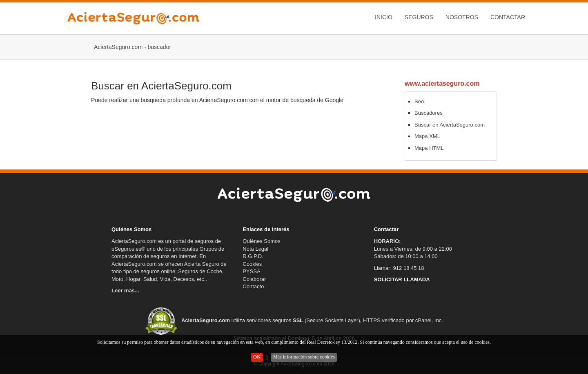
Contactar (508, 17)
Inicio (384, 17)
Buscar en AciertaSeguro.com (450, 125)
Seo (419, 101)
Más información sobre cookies (304, 357)
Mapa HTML (429, 148)
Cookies (252, 264)
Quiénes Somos (262, 241)
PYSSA (251, 271)
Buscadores (429, 113)
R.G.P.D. (253, 256)
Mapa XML (427, 136)
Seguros (419, 17)
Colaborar (254, 279)
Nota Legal (255, 249)
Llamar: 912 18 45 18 (399, 268)
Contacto (253, 286)
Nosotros (462, 17)
